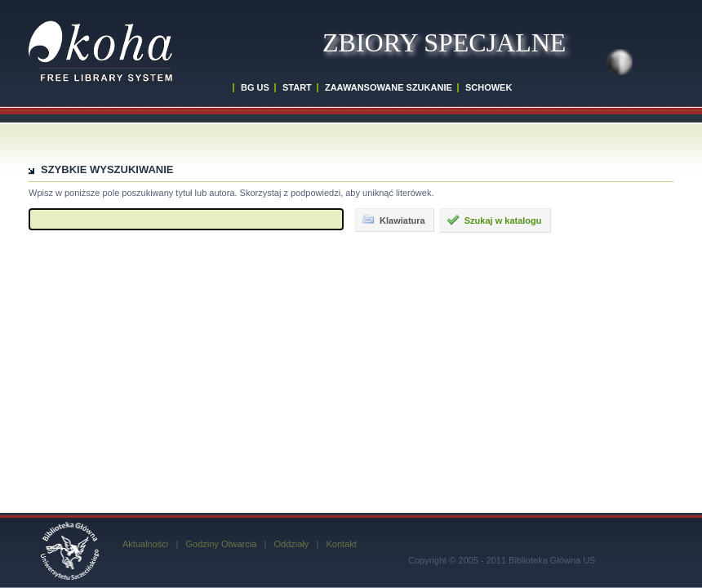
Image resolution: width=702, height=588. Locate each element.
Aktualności (145, 544)
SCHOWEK (489, 87)
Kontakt (341, 544)
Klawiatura (393, 220)
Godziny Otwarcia (221, 544)
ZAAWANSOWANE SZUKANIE (389, 87)
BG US (255, 87)
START (297, 87)
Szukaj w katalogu (494, 220)
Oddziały (291, 544)
